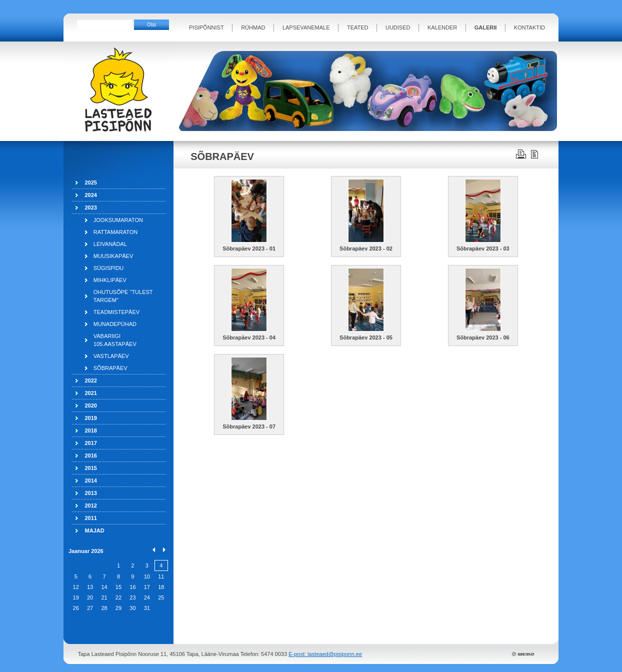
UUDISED (398, 27)
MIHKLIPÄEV (110, 280)
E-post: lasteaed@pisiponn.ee (325, 654)
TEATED (358, 27)
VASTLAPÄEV (111, 356)
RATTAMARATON (115, 232)
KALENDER (442, 27)
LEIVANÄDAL (110, 244)
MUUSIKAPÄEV (113, 256)
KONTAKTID (529, 27)
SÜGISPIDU (109, 268)
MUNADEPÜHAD (115, 324)
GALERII (486, 27)
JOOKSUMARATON (118, 220)
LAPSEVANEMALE (306, 27)
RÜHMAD (253, 27)
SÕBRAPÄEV (110, 368)
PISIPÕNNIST (206, 27)
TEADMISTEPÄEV (116, 312)
